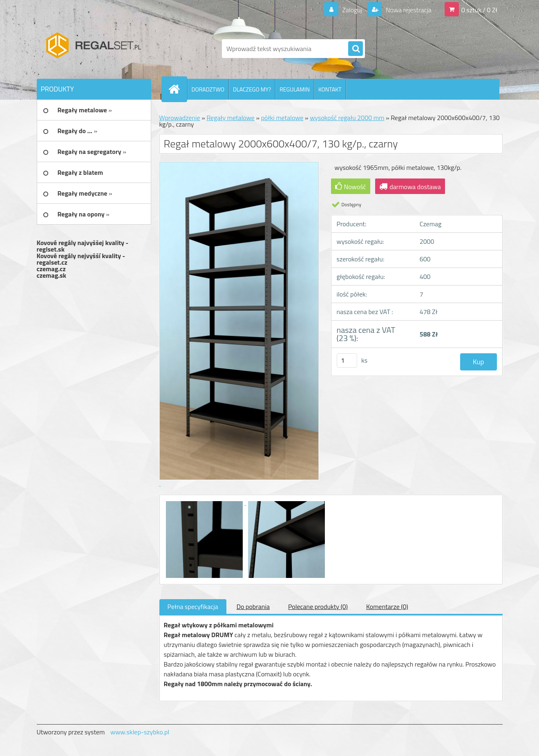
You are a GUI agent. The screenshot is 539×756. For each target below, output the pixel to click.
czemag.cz (51, 269)
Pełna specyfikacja (193, 607)
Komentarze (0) (387, 607)
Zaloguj (352, 10)
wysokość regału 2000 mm (347, 118)
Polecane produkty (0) (318, 607)
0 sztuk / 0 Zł (480, 10)
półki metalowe (282, 118)
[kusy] (347, 360)
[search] (356, 49)
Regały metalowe (230, 118)
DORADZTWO (208, 89)
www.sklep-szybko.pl (140, 732)
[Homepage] (178, 89)
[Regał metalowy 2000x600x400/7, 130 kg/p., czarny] (205, 502)
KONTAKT (330, 89)
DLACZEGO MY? (252, 89)
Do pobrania (253, 607)
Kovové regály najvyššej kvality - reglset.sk (83, 246)
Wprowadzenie (180, 118)
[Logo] (93, 49)
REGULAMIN (295, 89)
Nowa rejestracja (408, 10)
